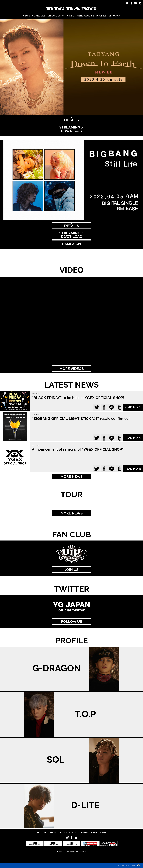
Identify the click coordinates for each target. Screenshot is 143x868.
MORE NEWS (72, 476)
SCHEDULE (39, 16)
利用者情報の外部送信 (124, 865)
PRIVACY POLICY (72, 852)
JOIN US (71, 570)
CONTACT (84, 852)
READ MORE (133, 407)
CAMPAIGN (71, 244)
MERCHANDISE (85, 16)
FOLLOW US (72, 621)
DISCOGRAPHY (56, 16)
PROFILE (101, 16)
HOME (39, 832)
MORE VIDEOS (72, 369)
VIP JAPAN (114, 16)
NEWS (26, 16)
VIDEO (71, 16)
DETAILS (71, 120)
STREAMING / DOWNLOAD (71, 129)
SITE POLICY (60, 852)
